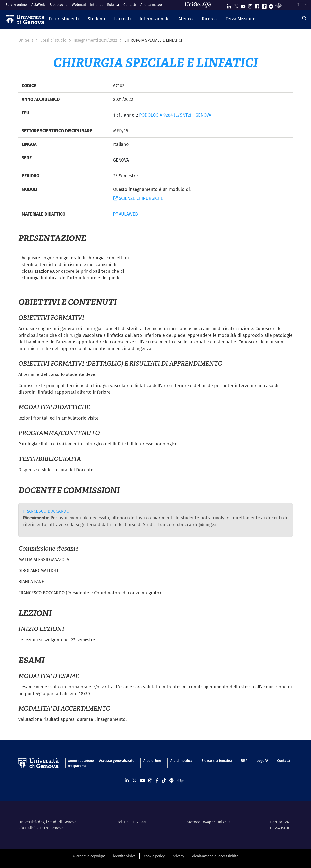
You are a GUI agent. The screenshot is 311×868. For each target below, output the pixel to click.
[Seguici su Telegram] (271, 5)
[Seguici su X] (236, 5)
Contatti (130, 5)
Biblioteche (59, 5)
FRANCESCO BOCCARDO (46, 511)
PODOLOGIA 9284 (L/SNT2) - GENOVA (175, 115)
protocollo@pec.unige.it (208, 822)
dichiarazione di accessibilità (215, 856)
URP (244, 761)
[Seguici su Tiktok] (264, 5)
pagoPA (262, 761)
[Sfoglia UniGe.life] (200, 5)
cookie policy (154, 856)
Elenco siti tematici (217, 761)
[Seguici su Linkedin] (229, 5)
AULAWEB (125, 214)
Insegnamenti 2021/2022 (95, 40)
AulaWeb (38, 5)
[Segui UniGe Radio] (279, 5)
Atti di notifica (181, 761)
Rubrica (113, 5)
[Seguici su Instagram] (250, 5)
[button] (64, 19)
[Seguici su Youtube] (243, 5)
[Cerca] (304, 18)
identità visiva (124, 856)
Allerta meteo (151, 5)
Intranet (96, 5)
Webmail (79, 5)
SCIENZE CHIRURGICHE (138, 198)
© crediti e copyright (89, 856)
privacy (178, 856)
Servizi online (16, 5)
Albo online (152, 761)
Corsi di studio (53, 40)
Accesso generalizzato (117, 761)
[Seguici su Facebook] (257, 5)
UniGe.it (26, 40)
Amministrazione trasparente (79, 763)
